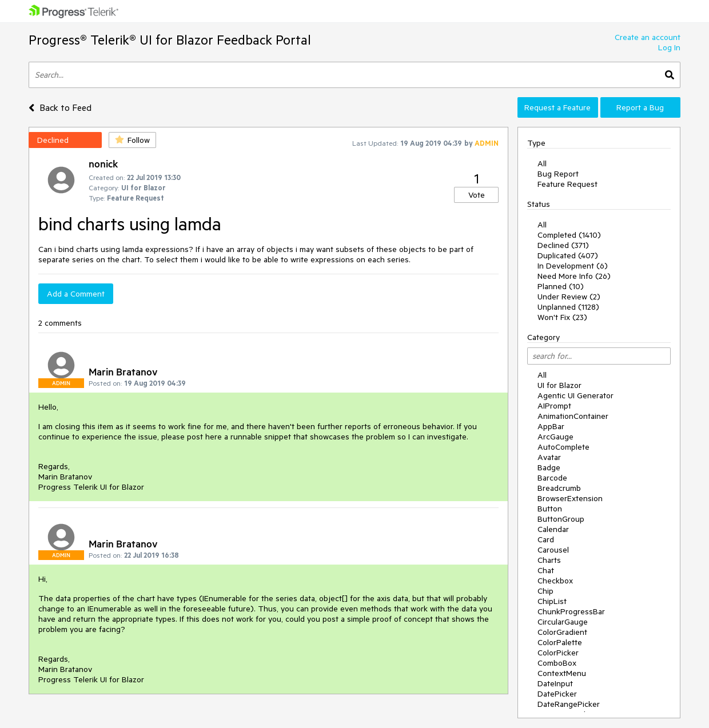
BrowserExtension (570, 498)
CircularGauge (563, 622)
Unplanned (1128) (568, 307)
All (542, 163)
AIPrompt (554, 406)
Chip (545, 591)
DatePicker (557, 694)
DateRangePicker (569, 704)
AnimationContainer (573, 416)
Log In (669, 47)
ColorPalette (560, 642)
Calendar (553, 529)
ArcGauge (555, 437)
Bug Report (558, 174)
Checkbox (555, 581)
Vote (477, 195)
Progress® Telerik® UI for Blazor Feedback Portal (170, 40)
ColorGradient (562, 632)
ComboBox (557, 663)
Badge (549, 467)
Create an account (648, 37)
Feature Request (567, 184)
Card (546, 539)
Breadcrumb (559, 488)
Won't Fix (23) (562, 317)
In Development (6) (573, 266)
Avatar (549, 457)
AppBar (551, 426)
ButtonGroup (561, 519)
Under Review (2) (569, 297)
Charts (549, 560)
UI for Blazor (559, 385)
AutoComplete (563, 447)
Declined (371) (563, 245)
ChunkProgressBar (571, 611)
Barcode (552, 478)
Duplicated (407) (568, 255)
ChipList (552, 601)
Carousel (553, 550)
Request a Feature (557, 107)
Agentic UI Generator (575, 395)
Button (550, 509)
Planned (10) (561, 286)
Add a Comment (76, 294)
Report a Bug (640, 107)
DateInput (555, 683)
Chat (546, 570)
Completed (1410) (569, 235)
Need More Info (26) (574, 276)
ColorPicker (558, 653)
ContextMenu (562, 673)
